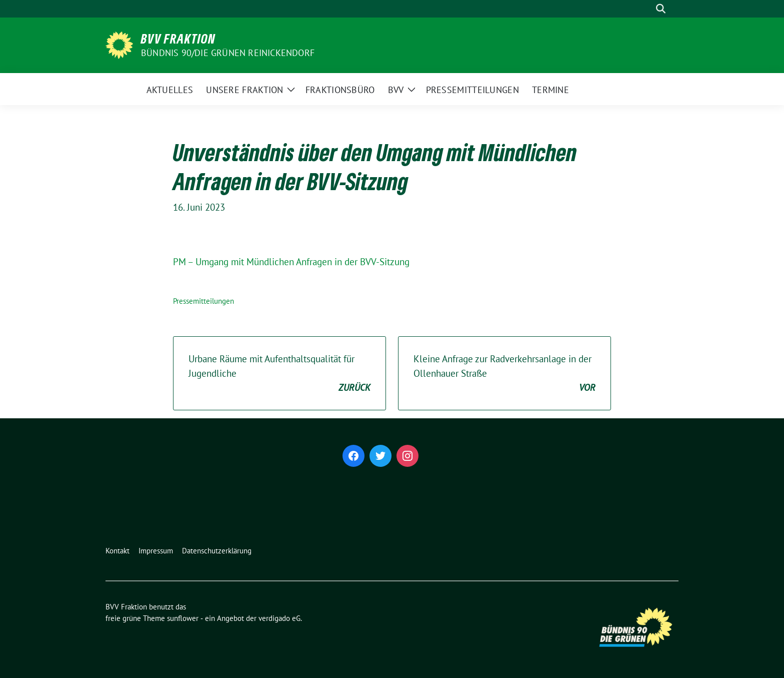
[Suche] (646, 9)
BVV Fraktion (178, 39)
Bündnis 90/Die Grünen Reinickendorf (228, 53)
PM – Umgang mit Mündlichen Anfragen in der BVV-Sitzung (291, 262)
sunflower (183, 618)
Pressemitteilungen (472, 90)
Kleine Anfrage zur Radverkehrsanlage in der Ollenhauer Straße (504, 374)
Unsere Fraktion (245, 90)
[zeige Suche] (661, 9)
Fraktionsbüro (340, 90)
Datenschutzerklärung (217, 551)
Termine (550, 90)
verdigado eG (279, 618)
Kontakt (117, 551)
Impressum (156, 551)
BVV (396, 90)
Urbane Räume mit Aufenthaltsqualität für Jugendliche (279, 374)
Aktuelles (170, 90)
